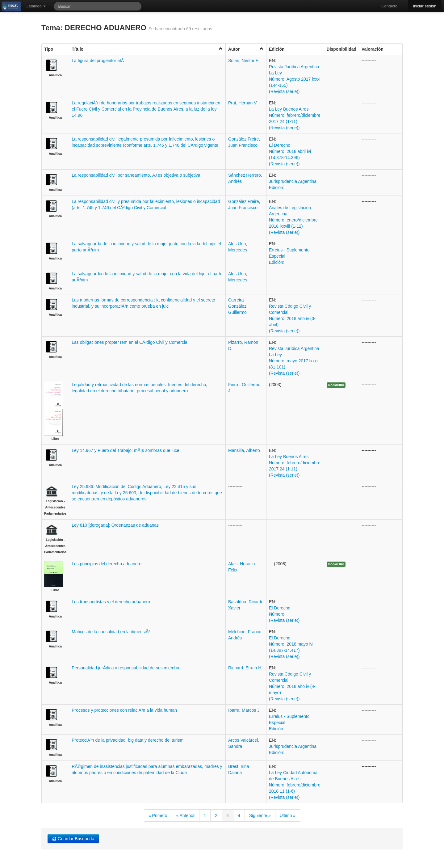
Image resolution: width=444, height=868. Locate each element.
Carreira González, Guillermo (238, 306)
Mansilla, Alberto (244, 450)
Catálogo (36, 6)
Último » (288, 815)
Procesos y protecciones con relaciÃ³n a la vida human (124, 710)
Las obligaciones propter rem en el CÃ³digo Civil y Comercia (129, 342)
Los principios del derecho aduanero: (107, 564)
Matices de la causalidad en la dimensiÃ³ (111, 632)
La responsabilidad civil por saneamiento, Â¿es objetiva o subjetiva (136, 175)
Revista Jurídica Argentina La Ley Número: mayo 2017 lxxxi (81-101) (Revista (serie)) (294, 361)
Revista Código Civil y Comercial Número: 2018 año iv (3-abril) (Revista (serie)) (292, 318)
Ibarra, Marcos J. (244, 710)
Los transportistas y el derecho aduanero (111, 602)
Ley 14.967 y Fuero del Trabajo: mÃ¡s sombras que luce (126, 450)
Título (147, 49)
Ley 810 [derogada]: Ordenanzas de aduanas (115, 525)
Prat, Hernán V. (243, 103)
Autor (246, 49)
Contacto (389, 6)
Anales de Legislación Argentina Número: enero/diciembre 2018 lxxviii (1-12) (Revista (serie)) (293, 220)
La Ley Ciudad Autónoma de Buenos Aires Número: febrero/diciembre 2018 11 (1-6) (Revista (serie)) (295, 785)
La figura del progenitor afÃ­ (98, 61)
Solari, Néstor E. (244, 61)
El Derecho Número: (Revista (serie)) (284, 614)
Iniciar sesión (425, 6)
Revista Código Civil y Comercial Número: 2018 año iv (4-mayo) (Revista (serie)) (292, 686)
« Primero (158, 815)
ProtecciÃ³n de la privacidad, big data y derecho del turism (128, 740)
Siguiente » (260, 815)
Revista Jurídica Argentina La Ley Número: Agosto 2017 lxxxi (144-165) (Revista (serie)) (295, 79)
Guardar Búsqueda (73, 839)
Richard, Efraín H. (245, 668)
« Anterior (186, 815)
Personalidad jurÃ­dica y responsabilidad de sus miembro (126, 668)
